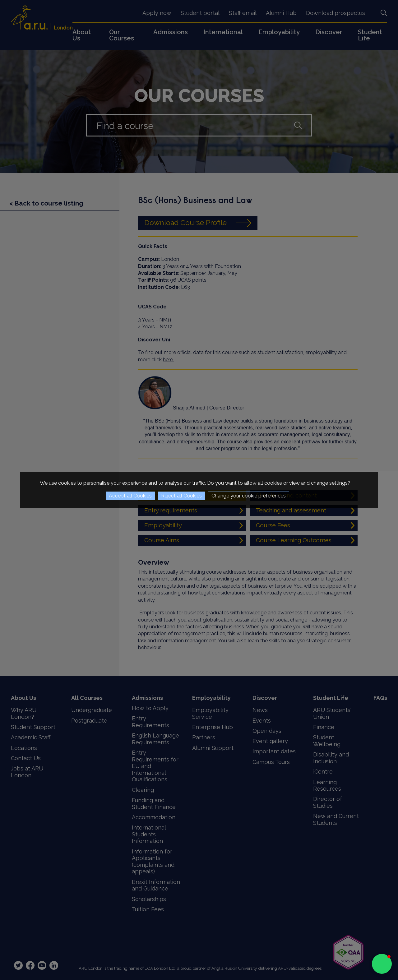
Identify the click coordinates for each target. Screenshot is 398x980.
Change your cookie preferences (249, 496)
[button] (382, 964)
